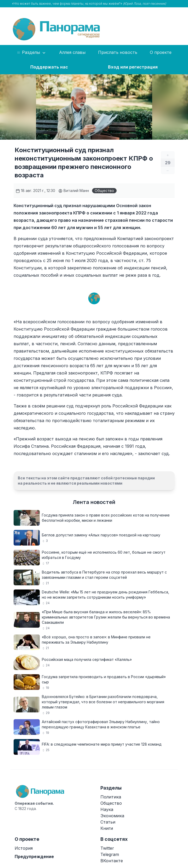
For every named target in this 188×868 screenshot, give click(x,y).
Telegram (110, 854)
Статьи (108, 822)
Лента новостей (94, 502)
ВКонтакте (112, 861)
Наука (107, 809)
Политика (111, 797)
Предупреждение (34, 856)
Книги (107, 828)
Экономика (112, 816)
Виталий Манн (74, 191)
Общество (104, 191)
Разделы (32, 53)
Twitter (107, 848)
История (24, 848)
